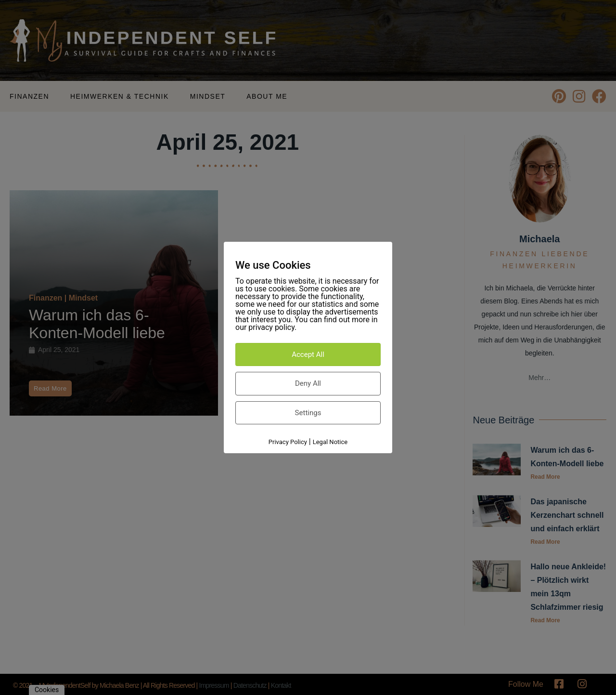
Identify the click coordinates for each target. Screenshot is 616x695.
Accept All (308, 354)
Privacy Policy (288, 442)
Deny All (308, 383)
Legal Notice (330, 442)
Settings (308, 413)
